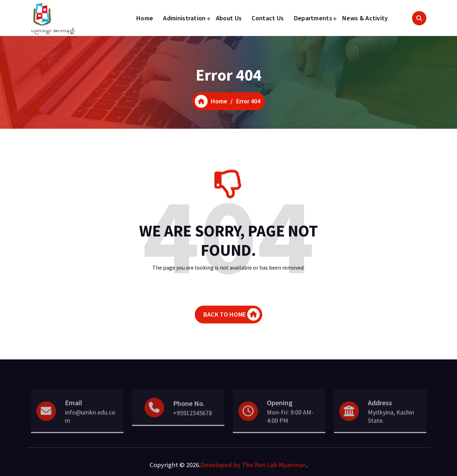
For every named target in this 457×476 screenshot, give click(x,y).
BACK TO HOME (232, 321)
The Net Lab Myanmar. (274, 465)
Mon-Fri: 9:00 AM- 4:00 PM (290, 426)
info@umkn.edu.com (90, 426)
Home (145, 18)
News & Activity (365, 18)
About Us (229, 18)
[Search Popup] (419, 18)
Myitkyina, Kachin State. (391, 426)
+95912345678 (192, 422)
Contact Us (268, 18)
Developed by (220, 465)
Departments (313, 18)
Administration (184, 18)
